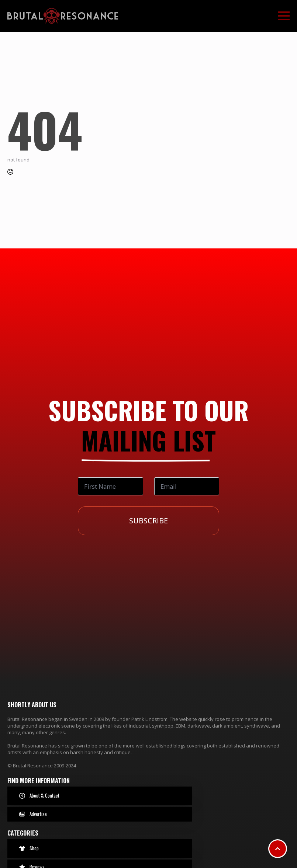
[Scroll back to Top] (278, 849)
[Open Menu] (284, 16)
